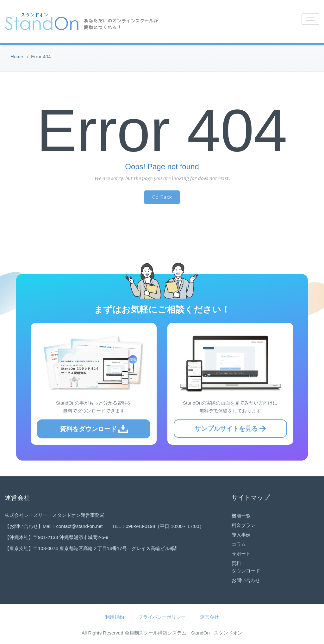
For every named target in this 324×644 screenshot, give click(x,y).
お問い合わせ (246, 580)
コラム (239, 544)
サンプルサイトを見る (230, 429)
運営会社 (209, 617)
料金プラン (243, 525)
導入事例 (241, 535)
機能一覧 (241, 516)
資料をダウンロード (94, 429)
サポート (241, 554)
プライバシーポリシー (162, 617)
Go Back (162, 197)
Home (17, 56)
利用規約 (115, 617)
